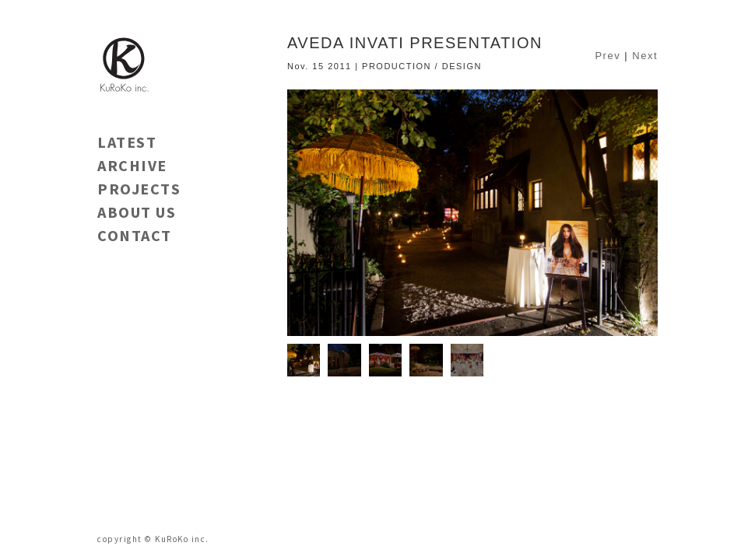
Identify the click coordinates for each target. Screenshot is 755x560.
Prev (608, 56)
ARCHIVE (132, 165)
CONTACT (135, 235)
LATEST (127, 142)
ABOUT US (137, 212)
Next (645, 56)
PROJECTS (139, 189)
